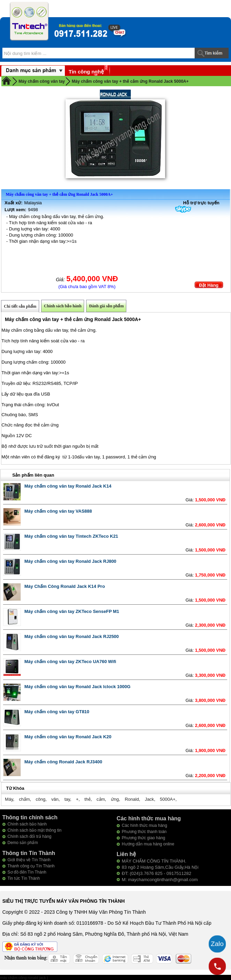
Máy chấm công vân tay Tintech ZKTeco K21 (71, 536)
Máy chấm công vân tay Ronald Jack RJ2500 (72, 636)
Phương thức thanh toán (144, 832)
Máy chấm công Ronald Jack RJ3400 (63, 762)
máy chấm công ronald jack (24, 978)
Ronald (132, 799)
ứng (115, 799)
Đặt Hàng (209, 285)
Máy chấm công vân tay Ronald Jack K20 (68, 737)
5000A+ (168, 799)
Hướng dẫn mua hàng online (148, 844)
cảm (101, 799)
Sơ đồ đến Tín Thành (27, 872)
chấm (24, 799)
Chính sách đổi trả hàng (30, 836)
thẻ (88, 799)
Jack (149, 799)
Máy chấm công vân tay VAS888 (58, 511)
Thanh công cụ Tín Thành (31, 866)
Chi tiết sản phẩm (20, 306)
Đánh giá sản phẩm (106, 306)
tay (67, 799)
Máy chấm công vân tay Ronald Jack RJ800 (70, 561)
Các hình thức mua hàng (145, 825)
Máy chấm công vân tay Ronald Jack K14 (68, 486)
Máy (9, 799)
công (41, 799)
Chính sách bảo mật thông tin (34, 830)
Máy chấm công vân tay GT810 (57, 712)
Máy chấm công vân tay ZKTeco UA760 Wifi (70, 662)
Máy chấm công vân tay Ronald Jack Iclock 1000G (77, 687)
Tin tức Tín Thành (24, 878)
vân (55, 799)
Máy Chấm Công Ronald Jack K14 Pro (65, 586)
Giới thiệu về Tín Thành (29, 860)
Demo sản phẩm (23, 843)
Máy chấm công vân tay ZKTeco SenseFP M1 (72, 611)
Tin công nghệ (86, 72)
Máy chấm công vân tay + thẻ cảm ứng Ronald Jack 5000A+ (130, 81)
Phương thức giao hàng (143, 838)
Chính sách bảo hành (63, 306)
